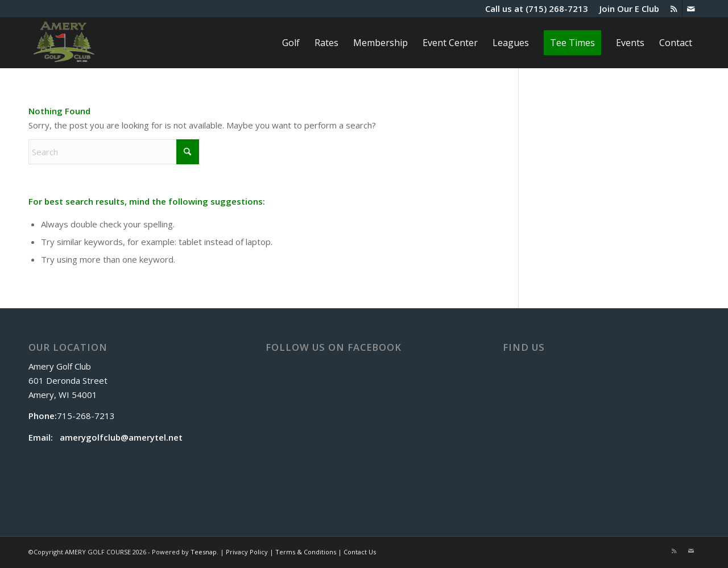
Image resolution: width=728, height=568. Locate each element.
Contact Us (360, 552)
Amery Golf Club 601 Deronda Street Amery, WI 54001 (68, 380)
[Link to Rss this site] (674, 9)
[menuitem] (626, 9)
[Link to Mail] (691, 9)
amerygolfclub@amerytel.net (121, 437)
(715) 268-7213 (557, 9)
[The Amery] (64, 43)
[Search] (114, 152)
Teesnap (204, 552)
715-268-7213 (86, 416)
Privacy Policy (247, 552)
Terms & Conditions (306, 552)
